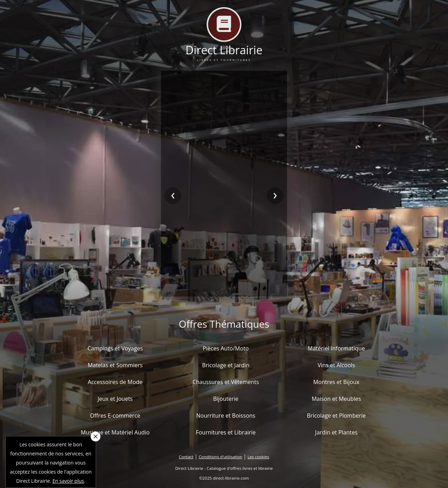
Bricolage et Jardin (226, 365)
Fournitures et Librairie (226, 432)
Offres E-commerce (115, 416)
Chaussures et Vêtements (226, 382)
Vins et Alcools (337, 365)
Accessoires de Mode (115, 382)
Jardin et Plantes (336, 432)
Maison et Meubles (336, 399)
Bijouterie (226, 399)
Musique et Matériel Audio (115, 432)
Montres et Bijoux (336, 382)
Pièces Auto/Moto (226, 348)
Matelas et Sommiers (115, 365)
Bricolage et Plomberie (336, 416)
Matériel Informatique (336, 348)
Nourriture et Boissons (226, 416)
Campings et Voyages (115, 348)
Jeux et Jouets (115, 399)
